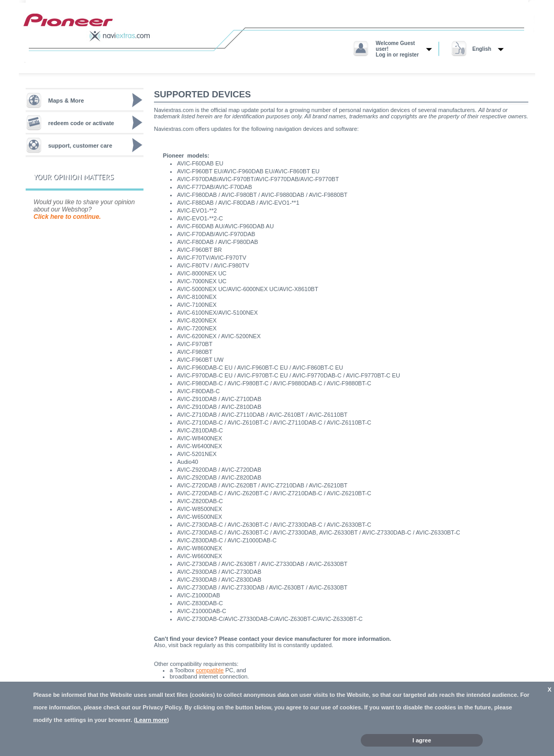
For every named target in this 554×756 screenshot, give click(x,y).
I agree (422, 740)
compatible (210, 670)
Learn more (151, 720)
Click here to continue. (67, 217)
